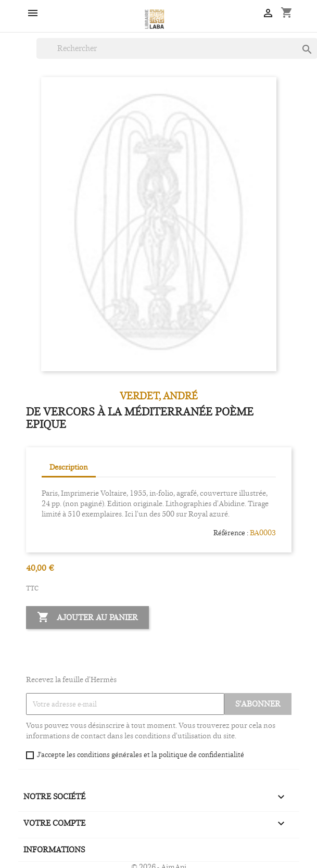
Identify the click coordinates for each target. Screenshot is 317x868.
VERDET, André (159, 396)
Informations (54, 850)
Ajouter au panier (87, 618)
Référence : (231, 533)
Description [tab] (69, 467)
